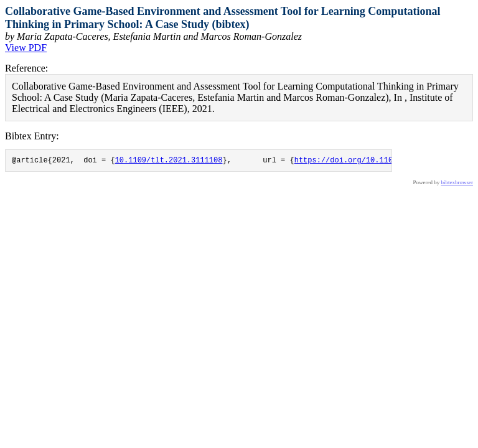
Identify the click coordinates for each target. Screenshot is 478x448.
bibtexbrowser (457, 184)
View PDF (26, 48)
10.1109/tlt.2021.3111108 (169, 161)
